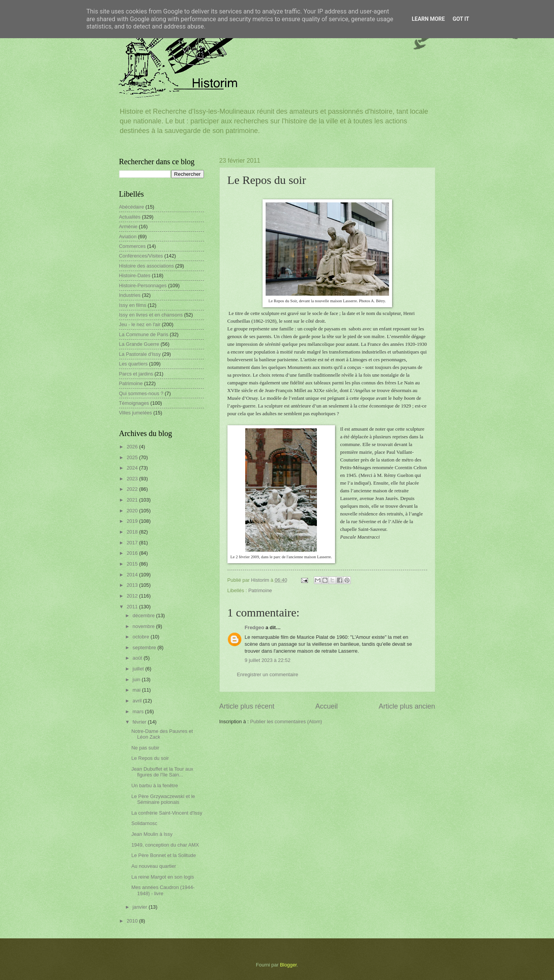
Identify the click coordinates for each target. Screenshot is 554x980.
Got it (461, 19)
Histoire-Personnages (143, 285)
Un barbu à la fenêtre (155, 786)
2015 (133, 564)
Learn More (428, 19)
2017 (133, 543)
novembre (144, 626)
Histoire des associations (146, 266)
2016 (133, 553)
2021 (133, 500)
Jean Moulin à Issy (152, 834)
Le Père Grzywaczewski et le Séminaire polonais (163, 799)
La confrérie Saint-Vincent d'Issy (167, 813)
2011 (133, 607)
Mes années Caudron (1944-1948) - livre (163, 890)
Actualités (130, 217)
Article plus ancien (407, 706)
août (138, 658)
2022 (133, 489)
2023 (133, 479)
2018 (133, 532)
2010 (133, 921)
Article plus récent (247, 706)
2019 (133, 521)
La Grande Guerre (139, 344)
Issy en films (133, 305)
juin (137, 679)
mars (139, 711)
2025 (133, 457)
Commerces (132, 246)
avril (138, 701)
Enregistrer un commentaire (268, 674)
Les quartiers (133, 364)
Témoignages (134, 403)
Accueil (327, 706)
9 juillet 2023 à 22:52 (268, 660)
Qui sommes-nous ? (141, 393)
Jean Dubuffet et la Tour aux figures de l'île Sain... (162, 772)
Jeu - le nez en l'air (140, 324)
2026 (133, 447)
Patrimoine (260, 590)
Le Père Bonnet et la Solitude (164, 855)
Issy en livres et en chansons (151, 315)
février (140, 722)
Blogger (288, 965)
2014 (133, 575)
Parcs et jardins (136, 374)
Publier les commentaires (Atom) (286, 722)
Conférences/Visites (141, 256)
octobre (142, 637)
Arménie (128, 226)
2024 (133, 468)
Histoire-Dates (135, 275)
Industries (130, 295)
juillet (139, 669)
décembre (144, 615)
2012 (133, 596)
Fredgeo (255, 627)
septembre (145, 647)
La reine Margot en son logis (163, 877)
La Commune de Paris (144, 334)
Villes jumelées (136, 413)
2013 (133, 585)
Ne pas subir (145, 748)
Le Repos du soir (150, 758)
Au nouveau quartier (154, 866)
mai (137, 690)
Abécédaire (132, 207)
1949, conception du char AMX (165, 845)
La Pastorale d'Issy (140, 354)
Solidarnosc (144, 823)
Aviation (128, 237)
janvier (141, 907)
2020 (133, 511)
